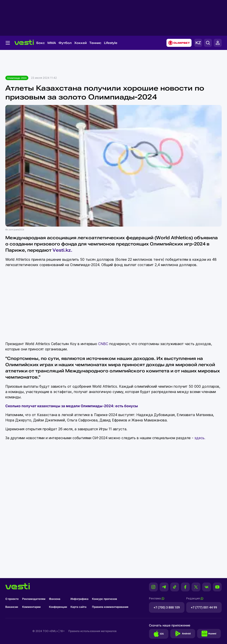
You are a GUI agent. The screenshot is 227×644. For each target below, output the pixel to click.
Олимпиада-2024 (17, 78)
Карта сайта (78, 607)
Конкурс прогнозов (105, 599)
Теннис (95, 43)
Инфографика (79, 599)
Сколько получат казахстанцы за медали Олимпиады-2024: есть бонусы (72, 406)
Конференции (58, 607)
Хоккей (80, 43)
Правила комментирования (110, 607)
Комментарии (31, 607)
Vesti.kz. (63, 250)
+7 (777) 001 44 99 (204, 607)
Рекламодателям (34, 599)
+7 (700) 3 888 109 (167, 607)
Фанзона (55, 599)
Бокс (41, 43)
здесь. (200, 438)
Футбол (65, 43)
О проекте (12, 599)
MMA (52, 43)
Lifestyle (111, 43)
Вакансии (12, 607)
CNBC (103, 344)
